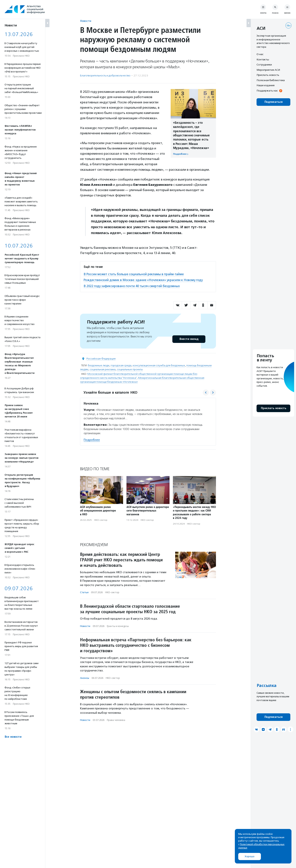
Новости (86, 21)
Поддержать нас (267, 91)
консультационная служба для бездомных (159, 365)
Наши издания (266, 85)
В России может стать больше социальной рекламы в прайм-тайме (135, 274)
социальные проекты (130, 369)
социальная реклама (103, 369)
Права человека (116, 720)
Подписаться (273, 102)
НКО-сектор (101, 520)
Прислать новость (268, 75)
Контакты (263, 59)
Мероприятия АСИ (268, 70)
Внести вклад (189, 339)
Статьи (84, 592)
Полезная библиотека (271, 80)
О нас (260, 54)
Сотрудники (264, 65)
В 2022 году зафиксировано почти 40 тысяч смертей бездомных (133, 286)
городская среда (121, 365)
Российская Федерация (101, 358)
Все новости (13, 737)
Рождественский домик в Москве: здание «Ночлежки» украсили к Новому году (144, 280)
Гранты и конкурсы (118, 626)
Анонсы (85, 678)
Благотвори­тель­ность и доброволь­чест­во (105, 76)
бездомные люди (99, 365)
